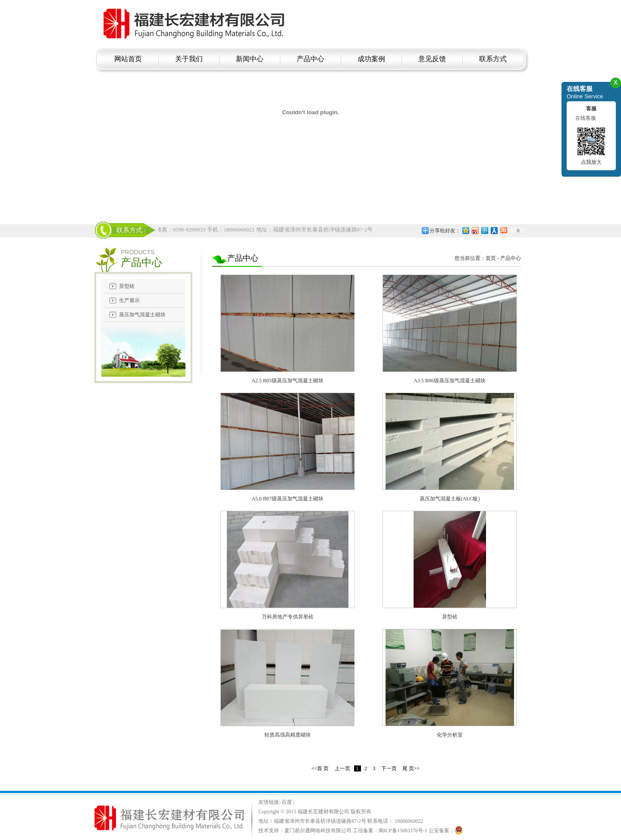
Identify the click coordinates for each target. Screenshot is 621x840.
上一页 (342, 768)
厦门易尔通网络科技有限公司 (318, 831)
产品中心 (511, 258)
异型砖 (127, 286)
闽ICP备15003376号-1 (403, 831)
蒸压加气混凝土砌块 (142, 315)
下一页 (389, 768)
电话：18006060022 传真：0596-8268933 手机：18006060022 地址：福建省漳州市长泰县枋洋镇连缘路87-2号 (241, 230)
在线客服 (586, 118)
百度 (287, 802)
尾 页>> (411, 768)
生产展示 (129, 300)
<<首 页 (320, 768)
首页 (491, 258)
